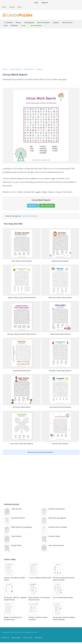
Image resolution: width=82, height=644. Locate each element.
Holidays (14, 25)
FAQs (19, 7)
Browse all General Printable (41, 452)
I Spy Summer (16, 509)
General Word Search (30, 216)
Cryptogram (29, 22)
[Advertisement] (41, 48)
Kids (6, 25)
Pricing (12, 7)
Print (33, 206)
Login (36, 3)
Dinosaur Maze (54, 536)
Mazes (18, 22)
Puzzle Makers (36, 25)
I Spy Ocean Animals (56, 545)
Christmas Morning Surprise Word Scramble (64, 579)
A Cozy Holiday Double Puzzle (40, 578)
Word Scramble (44, 22)
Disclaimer (38, 638)
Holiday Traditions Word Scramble (38, 618)
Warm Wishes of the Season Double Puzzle (39, 599)
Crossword (8, 22)
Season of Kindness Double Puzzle (14, 579)
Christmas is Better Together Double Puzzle (15, 599)
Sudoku (56, 22)
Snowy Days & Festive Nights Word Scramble (64, 618)
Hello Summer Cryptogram (22, 527)
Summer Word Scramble (58, 527)
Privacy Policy (16, 638)
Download (47, 206)
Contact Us (6, 638)
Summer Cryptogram (56, 509)
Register (45, 3)
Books (23, 25)
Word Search (67, 22)
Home (4, 7)
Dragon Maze (16, 545)
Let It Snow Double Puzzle (63, 597)
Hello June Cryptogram (57, 518)
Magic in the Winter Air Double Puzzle (13, 618)
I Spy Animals (16, 536)
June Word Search (18, 518)
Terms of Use (28, 638)
